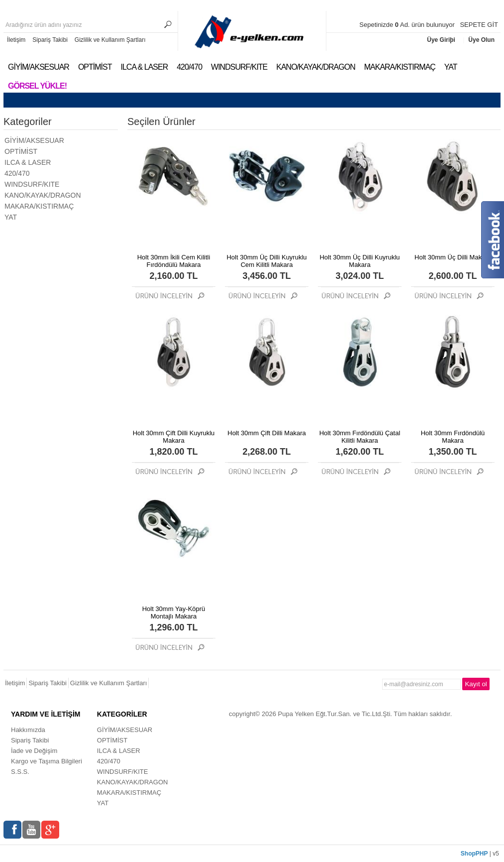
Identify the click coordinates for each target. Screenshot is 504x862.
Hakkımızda (28, 730)
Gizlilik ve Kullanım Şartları (110, 40)
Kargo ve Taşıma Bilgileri (47, 761)
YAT (451, 67)
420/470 (189, 67)
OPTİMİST (95, 67)
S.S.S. (20, 772)
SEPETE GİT (479, 25)
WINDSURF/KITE (239, 67)
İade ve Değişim (34, 751)
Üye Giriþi (442, 40)
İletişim (16, 40)
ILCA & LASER (144, 67)
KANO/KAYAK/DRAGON (315, 67)
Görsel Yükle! (37, 86)
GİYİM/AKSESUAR (39, 67)
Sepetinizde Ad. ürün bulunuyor (408, 25)
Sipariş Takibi (50, 40)
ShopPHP (474, 854)
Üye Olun (481, 40)
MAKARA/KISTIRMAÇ (400, 67)
